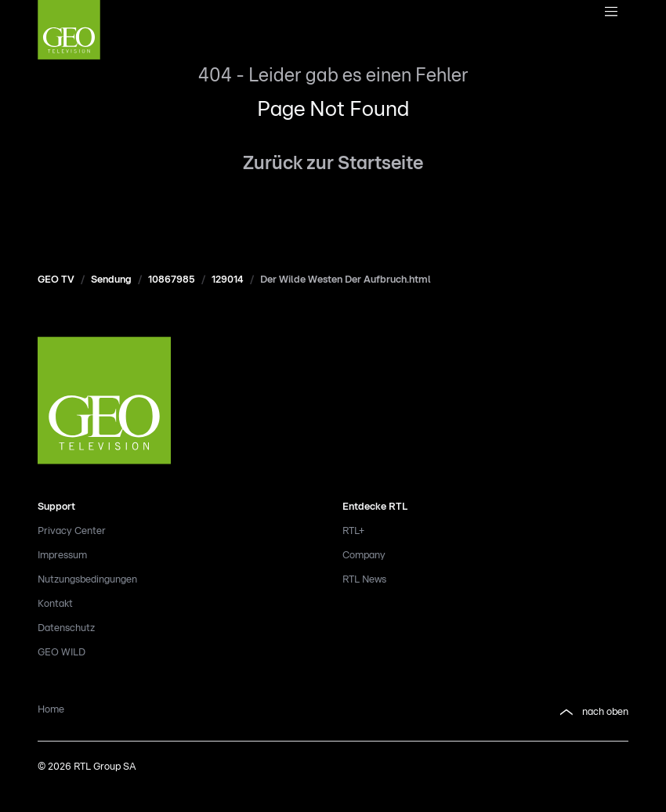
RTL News (364, 580)
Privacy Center (72, 531)
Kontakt (55, 604)
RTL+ (353, 531)
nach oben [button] (593, 713)
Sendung (111, 280)
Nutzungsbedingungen (87, 580)
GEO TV (56, 280)
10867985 (172, 280)
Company (364, 556)
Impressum (62, 556)
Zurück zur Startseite (333, 164)
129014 (228, 280)
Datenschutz (66, 628)
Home (51, 710)
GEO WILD (62, 653)
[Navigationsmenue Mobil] (611, 13)
